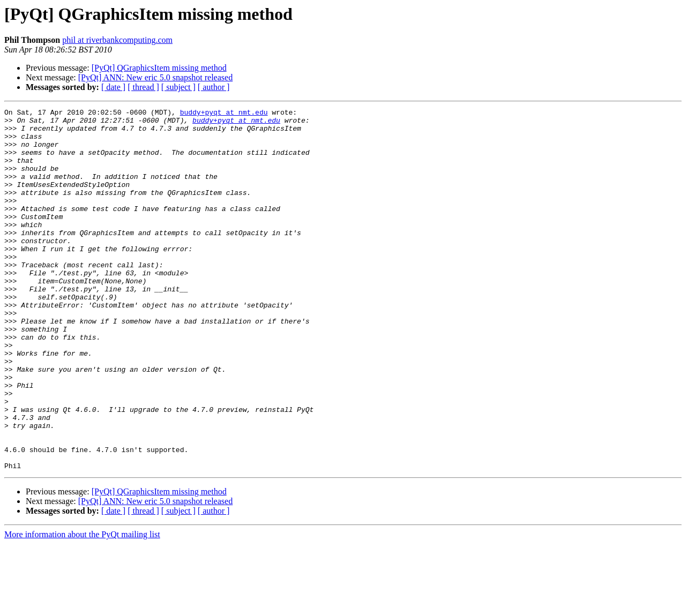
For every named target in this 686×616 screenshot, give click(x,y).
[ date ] (113, 87)
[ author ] (214, 87)
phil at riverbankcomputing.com (117, 40)
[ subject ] (178, 87)
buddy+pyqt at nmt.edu (224, 114)
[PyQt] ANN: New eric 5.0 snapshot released (155, 77)
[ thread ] (143, 87)
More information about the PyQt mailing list (82, 607)
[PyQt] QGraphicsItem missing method (159, 68)
